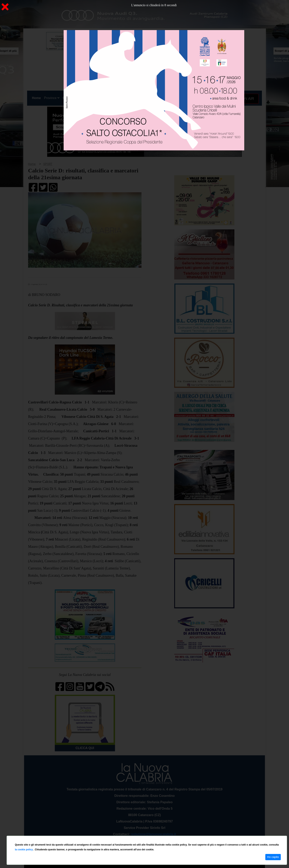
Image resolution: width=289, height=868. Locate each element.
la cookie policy (24, 850)
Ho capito (273, 857)
